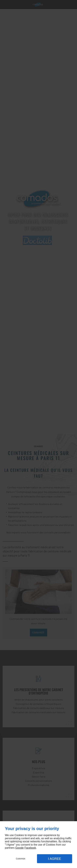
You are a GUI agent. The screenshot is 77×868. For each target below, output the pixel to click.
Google (19, 848)
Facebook (30, 848)
